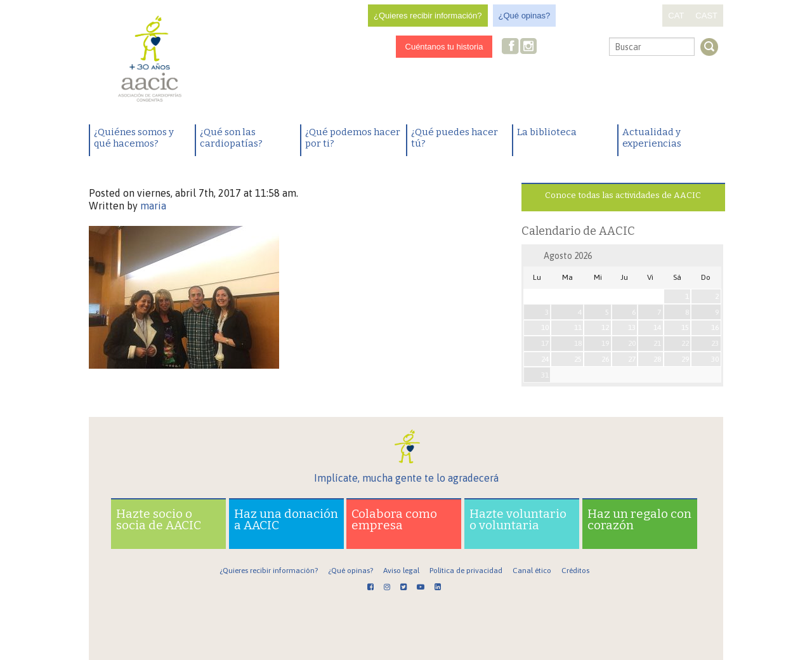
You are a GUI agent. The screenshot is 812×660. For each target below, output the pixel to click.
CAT (676, 16)
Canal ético (532, 571)
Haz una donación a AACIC (286, 519)
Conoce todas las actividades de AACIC (623, 195)
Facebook (511, 47)
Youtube (570, 47)
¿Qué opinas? (525, 16)
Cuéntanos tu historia (444, 47)
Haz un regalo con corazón (639, 519)
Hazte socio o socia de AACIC (159, 519)
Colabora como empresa (394, 519)
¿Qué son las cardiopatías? (231, 138)
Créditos (575, 571)
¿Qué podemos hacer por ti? (353, 138)
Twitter (549, 48)
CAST (706, 16)
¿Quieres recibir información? (428, 16)
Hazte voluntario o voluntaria (518, 519)
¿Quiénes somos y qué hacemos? (134, 138)
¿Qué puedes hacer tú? (455, 138)
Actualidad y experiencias (652, 138)
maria (153, 206)
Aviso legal (401, 571)
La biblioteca (547, 132)
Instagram (530, 47)
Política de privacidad (466, 571)
